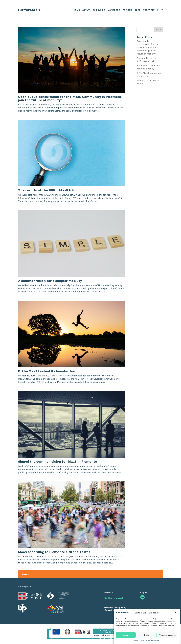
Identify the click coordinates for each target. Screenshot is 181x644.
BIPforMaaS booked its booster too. (47, 371)
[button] (176, 617)
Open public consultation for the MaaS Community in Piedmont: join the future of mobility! (70, 98)
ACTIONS (127, 10)
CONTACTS (149, 10)
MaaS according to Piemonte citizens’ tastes (54, 552)
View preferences (167, 639)
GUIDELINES (99, 10)
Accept (126, 639)
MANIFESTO (114, 10)
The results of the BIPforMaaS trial (47, 190)
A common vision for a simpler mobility (50, 281)
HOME (77, 10)
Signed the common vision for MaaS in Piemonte (58, 461)
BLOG (138, 10)
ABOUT (86, 10)
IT (162, 10)
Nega (147, 639)
